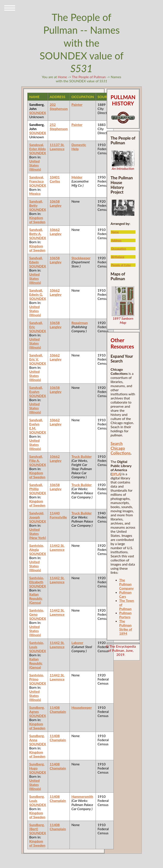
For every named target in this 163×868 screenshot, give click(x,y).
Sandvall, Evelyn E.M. (36, 424)
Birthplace (118, 257)
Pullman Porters (125, 615)
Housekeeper (82, 707)
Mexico (35, 193)
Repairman (80, 323)
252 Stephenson (59, 127)
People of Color (121, 265)
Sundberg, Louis (37, 798)
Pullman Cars (125, 594)
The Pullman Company (127, 584)
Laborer (77, 643)
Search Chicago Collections (121, 448)
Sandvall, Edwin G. (36, 292)
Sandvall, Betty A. (36, 232)
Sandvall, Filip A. (36, 458)
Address (116, 240)
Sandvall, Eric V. (36, 357)
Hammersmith (82, 796)
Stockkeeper (81, 258)
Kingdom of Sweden (37, 220)
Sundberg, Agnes (37, 709)
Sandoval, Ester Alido (38, 147)
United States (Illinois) (35, 165)
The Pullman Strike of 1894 (126, 627)
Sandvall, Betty (36, 203)
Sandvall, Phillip (36, 487)
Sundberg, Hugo (37, 766)
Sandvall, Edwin (36, 260)
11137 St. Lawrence (57, 147)
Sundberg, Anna (37, 738)
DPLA (116, 474)
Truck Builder (82, 456)
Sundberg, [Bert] (37, 827)
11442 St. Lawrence (57, 547)
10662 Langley (56, 232)
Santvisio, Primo (37, 677)
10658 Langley (56, 203)
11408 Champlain (58, 709)
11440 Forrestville (58, 515)
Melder (77, 177)
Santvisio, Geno (37, 612)
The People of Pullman (89, 77)
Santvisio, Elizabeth (37, 580)
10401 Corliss (55, 179)
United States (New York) (38, 533)
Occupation (119, 249)
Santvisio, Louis (37, 645)
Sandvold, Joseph (37, 515)
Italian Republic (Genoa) (36, 598)
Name (115, 232)
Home (62, 77)
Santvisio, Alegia (37, 547)
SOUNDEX (38, 113)
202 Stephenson (59, 107)
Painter (77, 104)
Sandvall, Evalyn (36, 389)
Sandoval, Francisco (37, 179)
